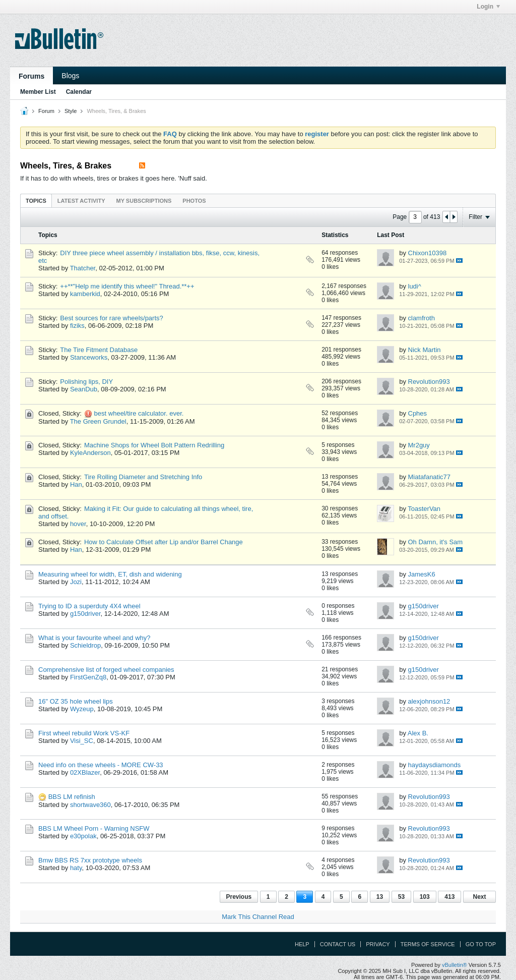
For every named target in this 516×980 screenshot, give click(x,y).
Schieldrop (85, 645)
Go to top (481, 944)
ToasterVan (424, 509)
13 (380, 897)
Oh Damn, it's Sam (436, 542)
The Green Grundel (98, 421)
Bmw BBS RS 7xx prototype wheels (90, 860)
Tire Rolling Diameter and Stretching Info (143, 477)
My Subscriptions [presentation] (144, 201)
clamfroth (422, 318)
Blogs (70, 76)
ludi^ (415, 286)
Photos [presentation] (194, 201)
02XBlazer (85, 772)
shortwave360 (90, 805)
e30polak (83, 836)
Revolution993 (429, 382)
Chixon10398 (428, 253)
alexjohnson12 (429, 701)
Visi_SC (82, 741)
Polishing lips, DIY (86, 382)
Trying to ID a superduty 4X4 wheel (89, 606)
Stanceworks (89, 357)
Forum (46, 111)
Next (479, 897)
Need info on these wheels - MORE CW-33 (101, 765)
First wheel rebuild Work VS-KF (84, 733)
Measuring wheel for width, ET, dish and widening (110, 574)
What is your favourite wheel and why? (94, 638)
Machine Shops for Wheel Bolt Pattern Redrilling (154, 445)
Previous (239, 897)
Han (76, 484)
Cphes (418, 413)
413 (449, 897)
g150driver (85, 614)
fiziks (77, 326)
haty (76, 868)
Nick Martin (425, 350)
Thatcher (83, 268)
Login (488, 7)
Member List (38, 92)
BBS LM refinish (72, 797)
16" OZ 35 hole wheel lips (76, 701)
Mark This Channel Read (258, 917)
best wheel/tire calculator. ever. (139, 413)
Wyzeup (82, 709)
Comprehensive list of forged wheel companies (106, 670)
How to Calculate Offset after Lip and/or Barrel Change (164, 542)
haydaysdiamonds (435, 765)
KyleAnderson (90, 453)
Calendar (79, 92)
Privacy (378, 944)
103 (425, 897)
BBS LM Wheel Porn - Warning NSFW (94, 828)
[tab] (36, 200)
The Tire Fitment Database (99, 350)
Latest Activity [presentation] (81, 201)
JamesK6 (422, 574)
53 (401, 897)
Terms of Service (428, 944)
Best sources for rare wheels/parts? (111, 318)
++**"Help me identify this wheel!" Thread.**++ (127, 286)
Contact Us (338, 944)
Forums (31, 76)
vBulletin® (455, 965)
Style (71, 111)
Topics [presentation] (36, 201)
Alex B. (418, 733)
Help (302, 944)
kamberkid (85, 294)
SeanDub (84, 389)
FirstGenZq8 (88, 677)
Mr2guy (419, 445)
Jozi (76, 582)
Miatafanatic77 (430, 477)
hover (78, 524)
